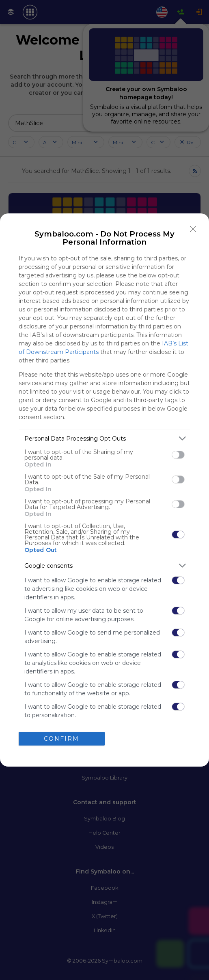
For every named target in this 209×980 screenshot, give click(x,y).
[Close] (193, 229)
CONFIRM (61, 738)
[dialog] (104, 490)
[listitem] (104, 438)
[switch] (178, 455)
